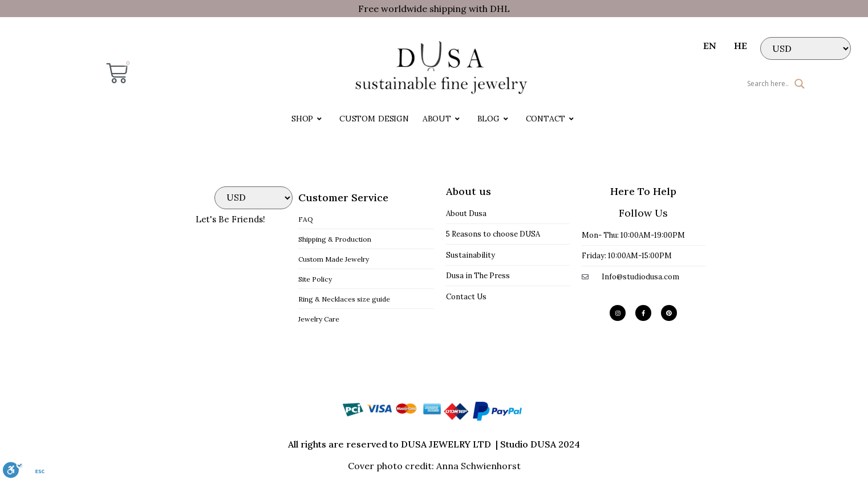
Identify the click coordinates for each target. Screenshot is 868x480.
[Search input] (730, 84)
